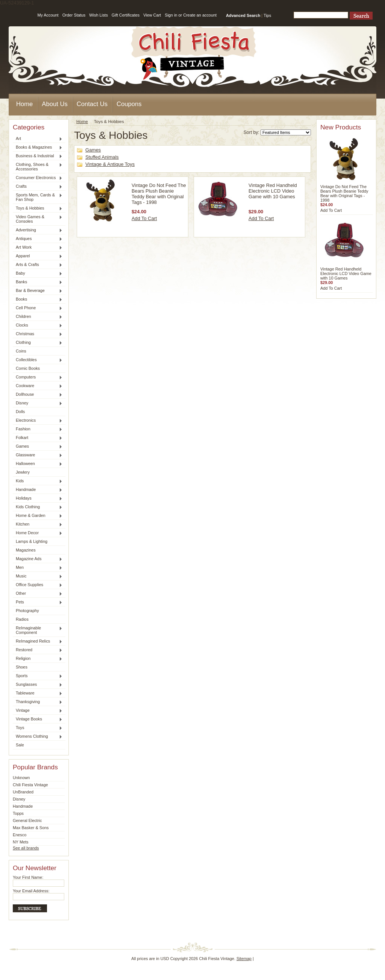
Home (82, 122)
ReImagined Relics (38, 641)
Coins (21, 351)
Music (38, 576)
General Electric (27, 820)
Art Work (38, 248)
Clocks (38, 325)
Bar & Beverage (38, 291)
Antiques (38, 239)
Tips (267, 15)
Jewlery (23, 472)
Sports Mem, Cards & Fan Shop (38, 197)
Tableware (38, 693)
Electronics (38, 421)
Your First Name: (28, 877)
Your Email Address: (31, 891)
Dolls (20, 412)
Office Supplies (38, 585)
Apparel (38, 256)
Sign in (171, 15)
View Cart (152, 15)
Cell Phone (38, 308)
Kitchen (38, 524)
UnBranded (23, 792)
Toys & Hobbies (38, 208)
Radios (22, 619)
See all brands (26, 848)
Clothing (38, 343)
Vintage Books (38, 719)
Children (38, 317)
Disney (38, 403)
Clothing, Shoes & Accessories (38, 167)
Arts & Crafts (38, 265)
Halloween (38, 464)
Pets (38, 602)
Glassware (38, 455)
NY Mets (21, 842)
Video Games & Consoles (38, 219)
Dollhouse (38, 395)
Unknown (21, 778)
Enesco (20, 835)
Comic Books (28, 368)
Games (38, 447)
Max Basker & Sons (31, 828)
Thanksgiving (38, 702)
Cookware (38, 386)
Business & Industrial (38, 156)
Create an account (200, 15)
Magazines (26, 550)
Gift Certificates (126, 15)
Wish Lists (99, 15)
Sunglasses (38, 685)
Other (38, 594)
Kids (38, 481)
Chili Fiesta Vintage (30, 785)
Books (38, 299)
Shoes (22, 667)
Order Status (74, 15)
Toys (38, 728)
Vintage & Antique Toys (110, 164)
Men (38, 568)
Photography (27, 611)
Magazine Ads (38, 559)
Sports (38, 676)
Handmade (38, 490)
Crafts (38, 187)
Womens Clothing (38, 737)
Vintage (38, 711)
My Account (48, 15)
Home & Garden (38, 516)
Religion (38, 659)
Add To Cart (144, 218)
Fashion (38, 429)
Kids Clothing (38, 507)
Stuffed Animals (102, 157)
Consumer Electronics (38, 178)
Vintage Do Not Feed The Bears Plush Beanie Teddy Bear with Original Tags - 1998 (159, 194)
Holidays (38, 498)
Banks (38, 282)
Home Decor (38, 533)
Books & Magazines (38, 147)
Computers (38, 377)
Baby (38, 273)
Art (38, 139)
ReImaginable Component (38, 630)
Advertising (38, 230)
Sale (20, 745)
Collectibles (38, 360)
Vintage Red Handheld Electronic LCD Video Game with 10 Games (273, 191)
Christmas (38, 334)
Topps (18, 813)
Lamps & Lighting (32, 541)
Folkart (38, 438)
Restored (38, 650)
